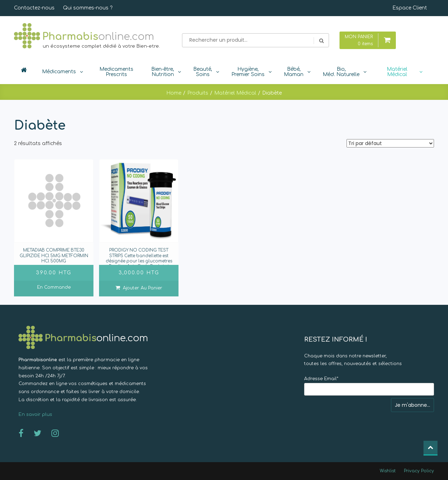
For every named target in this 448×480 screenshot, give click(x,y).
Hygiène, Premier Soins (248, 72)
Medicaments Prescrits (116, 72)
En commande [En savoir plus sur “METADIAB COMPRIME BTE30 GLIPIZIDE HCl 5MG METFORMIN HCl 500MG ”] (54, 287)
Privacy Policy (419, 471)
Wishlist (388, 471)
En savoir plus (35, 414)
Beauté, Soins (203, 72)
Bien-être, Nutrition (163, 72)
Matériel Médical (397, 72)
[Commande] (390, 143)
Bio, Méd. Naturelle (341, 72)
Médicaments (59, 72)
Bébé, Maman (294, 72)
